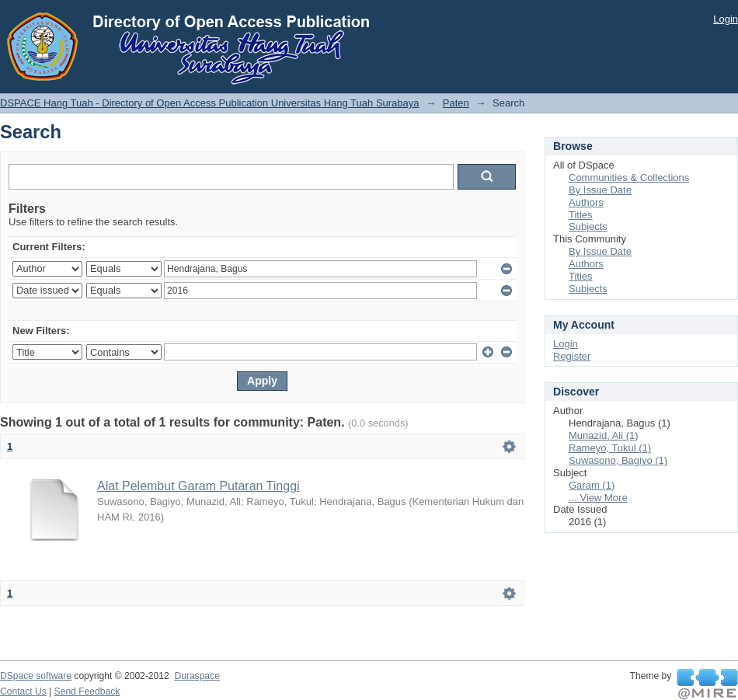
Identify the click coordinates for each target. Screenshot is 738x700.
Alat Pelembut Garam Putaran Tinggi (198, 486)
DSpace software (36, 676)
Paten (456, 103)
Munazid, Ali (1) (604, 435)
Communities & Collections (629, 178)
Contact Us (23, 691)
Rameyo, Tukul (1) (610, 448)
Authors (586, 202)
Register (572, 356)
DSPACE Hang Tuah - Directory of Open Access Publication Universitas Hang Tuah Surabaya (210, 103)
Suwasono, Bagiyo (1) (618, 460)
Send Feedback (87, 691)
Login (726, 19)
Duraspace (197, 676)
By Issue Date (600, 190)
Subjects (588, 226)
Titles (581, 215)
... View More (598, 498)
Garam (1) (592, 485)
